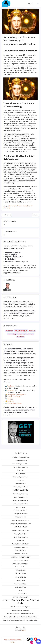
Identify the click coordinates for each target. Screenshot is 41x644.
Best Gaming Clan (20, 567)
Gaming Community (20, 517)
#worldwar (21, 337)
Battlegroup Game (20, 570)
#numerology (12, 334)
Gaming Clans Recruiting (21, 537)
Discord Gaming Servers (20, 547)
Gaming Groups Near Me (21, 510)
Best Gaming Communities (20, 564)
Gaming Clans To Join (20, 534)
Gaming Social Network (21, 497)
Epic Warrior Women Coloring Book (21, 607)
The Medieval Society (20, 461)
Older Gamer (21, 480)
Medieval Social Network (21, 487)
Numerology (13, 206)
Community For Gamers (20, 554)
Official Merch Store (14, 403)
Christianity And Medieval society (20, 557)
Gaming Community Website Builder (21, 524)
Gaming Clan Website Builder (20, 544)
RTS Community (21, 474)
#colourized (21, 331)
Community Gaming (20, 550)
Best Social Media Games (21, 560)
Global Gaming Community (20, 494)
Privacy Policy (21, 581)
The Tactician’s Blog (20, 577)
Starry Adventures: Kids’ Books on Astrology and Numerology (20, 620)
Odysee (10, 399)
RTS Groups (21, 470)
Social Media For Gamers (21, 467)
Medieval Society (20, 484)
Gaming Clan (21, 541)
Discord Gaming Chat (21, 594)
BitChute (11, 401)
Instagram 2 (21, 395)
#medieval (32, 331)
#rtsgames (21, 334)
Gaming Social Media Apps (21, 504)
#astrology (9, 331)
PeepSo (23, 631)
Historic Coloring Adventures (21, 610)
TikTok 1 (10, 397)
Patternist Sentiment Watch (20, 597)
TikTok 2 (17, 397)
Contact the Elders (20, 587)
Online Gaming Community (20, 477)
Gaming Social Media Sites (20, 501)
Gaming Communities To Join (20, 531)
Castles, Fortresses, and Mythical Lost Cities (21, 614)
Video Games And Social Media (20, 457)
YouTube (10, 386)
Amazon (10, 390)
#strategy (30, 334)
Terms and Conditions (20, 584)
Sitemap (21, 590)
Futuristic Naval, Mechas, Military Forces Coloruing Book (20, 617)
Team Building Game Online (21, 464)
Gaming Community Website (20, 520)
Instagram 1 (12, 395)
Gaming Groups (20, 507)
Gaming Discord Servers (20, 514)
